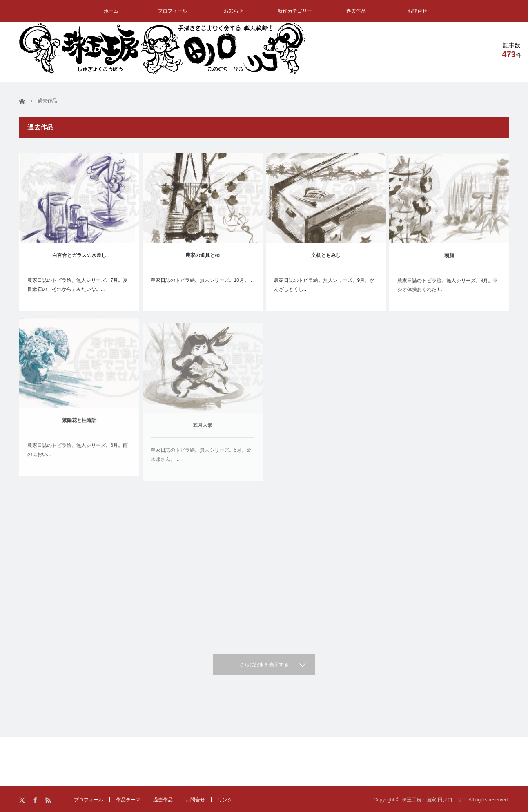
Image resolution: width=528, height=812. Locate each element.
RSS (49, 800)
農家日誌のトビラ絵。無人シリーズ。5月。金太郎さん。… (201, 465)
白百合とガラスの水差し (79, 255)
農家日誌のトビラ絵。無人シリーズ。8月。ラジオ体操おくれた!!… (448, 287)
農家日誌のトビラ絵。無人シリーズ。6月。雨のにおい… (78, 455)
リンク (225, 800)
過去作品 (356, 11)
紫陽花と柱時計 (79, 426)
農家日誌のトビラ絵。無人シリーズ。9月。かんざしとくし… (324, 285)
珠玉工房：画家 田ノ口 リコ (434, 800)
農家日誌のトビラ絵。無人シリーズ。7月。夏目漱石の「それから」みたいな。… (78, 285)
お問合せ (417, 11)
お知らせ (234, 11)
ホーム (111, 11)
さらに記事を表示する (264, 665)
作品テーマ (128, 800)
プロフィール (172, 11)
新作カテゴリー (295, 11)
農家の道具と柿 (203, 255)
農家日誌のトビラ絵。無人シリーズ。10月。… (202, 280)
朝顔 (449, 258)
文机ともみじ (326, 256)
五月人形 (203, 436)
